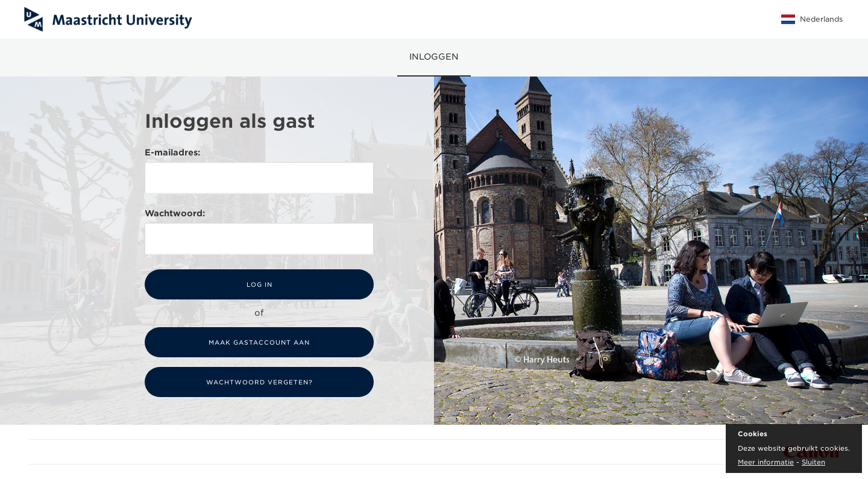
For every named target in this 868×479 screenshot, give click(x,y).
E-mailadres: (172, 152)
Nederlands (812, 19)
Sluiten (813, 462)
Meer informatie (766, 462)
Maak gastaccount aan (259, 342)
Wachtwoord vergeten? (259, 382)
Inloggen (434, 57)
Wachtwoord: (175, 213)
